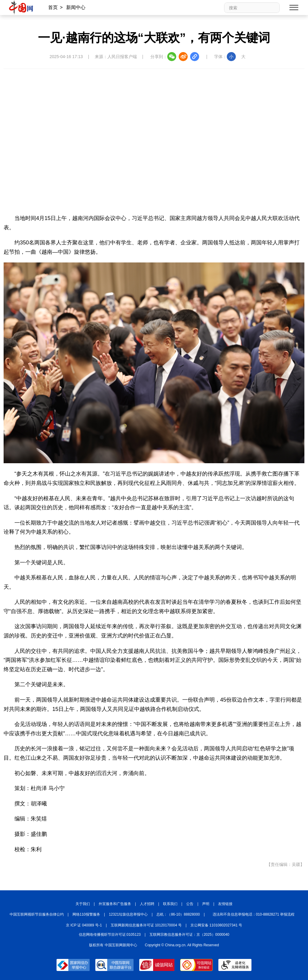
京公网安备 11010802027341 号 (216, 925)
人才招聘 (147, 904)
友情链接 (225, 904)
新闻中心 (76, 7)
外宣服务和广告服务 (115, 904)
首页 (53, 7)
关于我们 (83, 904)
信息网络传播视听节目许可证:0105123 (110, 935)
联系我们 (170, 904)
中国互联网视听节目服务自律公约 (37, 914)
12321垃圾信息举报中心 (128, 914)
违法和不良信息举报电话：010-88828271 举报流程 (254, 914)
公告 (190, 904)
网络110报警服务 (86, 914)
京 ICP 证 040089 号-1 (84, 925)
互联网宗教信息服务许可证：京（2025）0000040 (189, 935)
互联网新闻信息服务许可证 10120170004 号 (146, 925)
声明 (206, 904)
